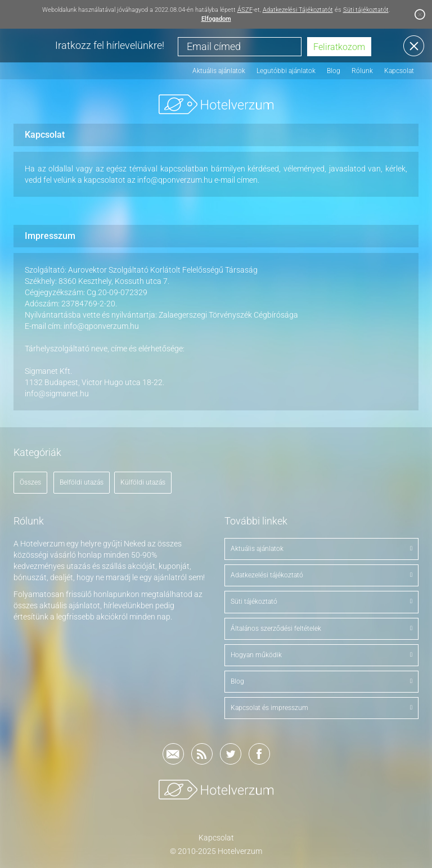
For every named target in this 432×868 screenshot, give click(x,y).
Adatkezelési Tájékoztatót (298, 10)
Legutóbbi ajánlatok (286, 71)
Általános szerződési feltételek (321, 629)
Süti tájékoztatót (366, 10)
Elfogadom (216, 19)
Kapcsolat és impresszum (321, 708)
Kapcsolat (399, 71)
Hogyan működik (321, 655)
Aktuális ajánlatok (219, 71)
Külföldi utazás (143, 482)
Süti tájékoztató (321, 602)
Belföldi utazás (82, 482)
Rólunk (362, 71)
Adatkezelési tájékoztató (321, 575)
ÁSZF (245, 10)
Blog (334, 71)
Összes (30, 482)
